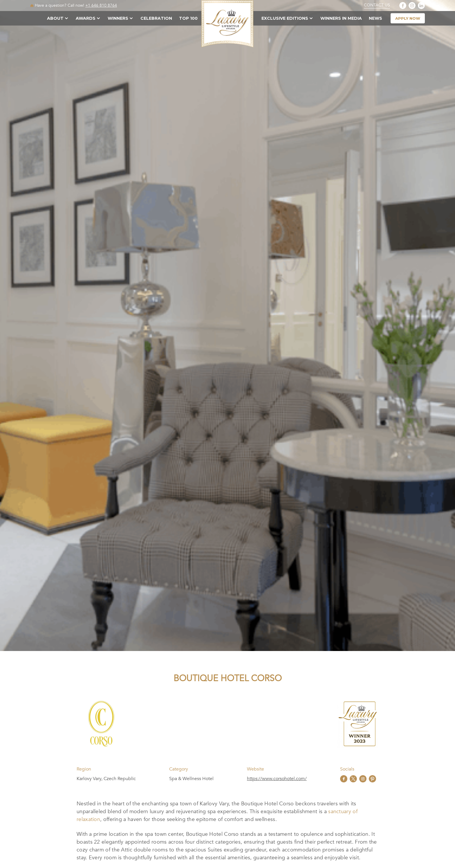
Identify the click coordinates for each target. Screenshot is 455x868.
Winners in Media (341, 18)
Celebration (156, 18)
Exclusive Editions (285, 18)
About (55, 18)
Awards (86, 18)
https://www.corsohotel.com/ (277, 779)
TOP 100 (188, 18)
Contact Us (377, 5)
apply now (408, 18)
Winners (118, 18)
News (375, 18)
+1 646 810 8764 (101, 5)
